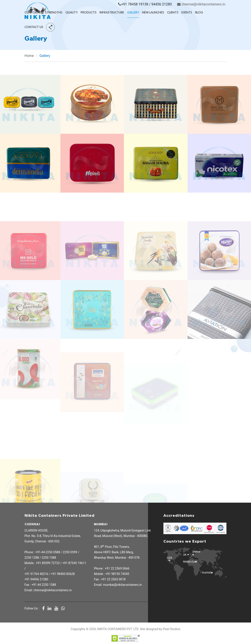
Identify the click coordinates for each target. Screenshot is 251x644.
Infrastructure (112, 13)
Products (89, 13)
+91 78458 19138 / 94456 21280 (145, 4)
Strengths (54, 13)
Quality (71, 13)
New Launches (153, 13)
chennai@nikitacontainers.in (201, 4)
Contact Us (34, 27)
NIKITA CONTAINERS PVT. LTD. (118, 629)
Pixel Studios (171, 629)
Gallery (133, 13)
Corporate (33, 13)
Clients (173, 13)
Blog (199, 13)
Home (29, 56)
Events (187, 13)
